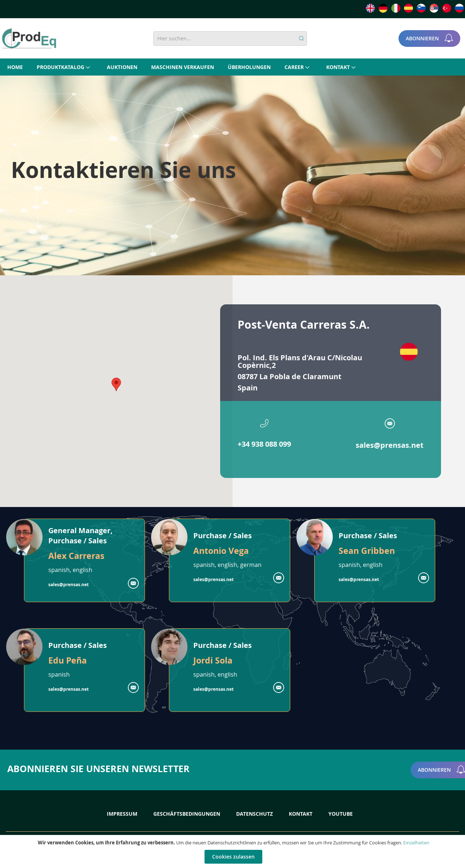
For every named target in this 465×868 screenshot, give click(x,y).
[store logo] (29, 38)
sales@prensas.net (390, 445)
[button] (116, 384)
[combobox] (230, 38)
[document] (233, 851)
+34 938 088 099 (264, 444)
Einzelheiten (416, 843)
